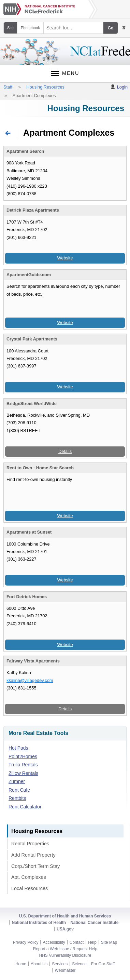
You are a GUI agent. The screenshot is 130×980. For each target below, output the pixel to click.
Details (65, 451)
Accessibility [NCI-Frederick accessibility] (54, 942)
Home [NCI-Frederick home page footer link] (21, 964)
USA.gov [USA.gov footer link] (65, 929)
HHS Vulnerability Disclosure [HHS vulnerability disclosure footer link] (65, 955)
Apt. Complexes (29, 877)
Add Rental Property (33, 855)
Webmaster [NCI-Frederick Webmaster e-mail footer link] (65, 970)
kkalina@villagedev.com (30, 680)
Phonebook (30, 28)
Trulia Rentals (23, 765)
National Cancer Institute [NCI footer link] (94, 923)
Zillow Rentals (23, 773)
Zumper (17, 781)
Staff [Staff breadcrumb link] (8, 87)
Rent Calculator (25, 807)
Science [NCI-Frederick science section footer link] (79, 964)
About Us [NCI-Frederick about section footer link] (39, 964)
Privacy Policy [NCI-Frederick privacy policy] (26, 942)
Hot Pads (18, 748)
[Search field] (73, 28)
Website (65, 258)
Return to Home (17, 132)
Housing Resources (86, 108)
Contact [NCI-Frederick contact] (77, 942)
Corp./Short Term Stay (35, 866)
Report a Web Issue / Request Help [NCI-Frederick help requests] (65, 949)
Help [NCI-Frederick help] (92, 942)
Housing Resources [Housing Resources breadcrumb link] (45, 87)
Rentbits (17, 798)
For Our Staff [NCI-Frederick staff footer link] (103, 964)
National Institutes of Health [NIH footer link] (39, 923)
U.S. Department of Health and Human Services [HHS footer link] (65, 916)
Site (10, 28)
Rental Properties (30, 844)
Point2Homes (23, 756)
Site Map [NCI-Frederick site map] (109, 942)
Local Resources (30, 888)
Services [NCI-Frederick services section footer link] (60, 964)
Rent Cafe (19, 790)
